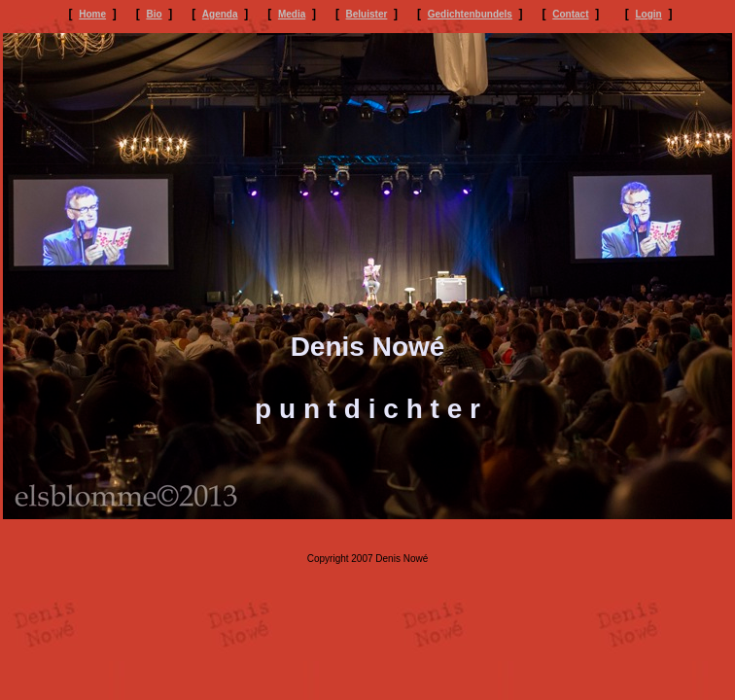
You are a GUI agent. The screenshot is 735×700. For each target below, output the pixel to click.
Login (649, 14)
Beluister (367, 14)
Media (292, 14)
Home (92, 14)
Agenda (220, 14)
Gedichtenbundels (470, 14)
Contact (570, 14)
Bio (154, 14)
